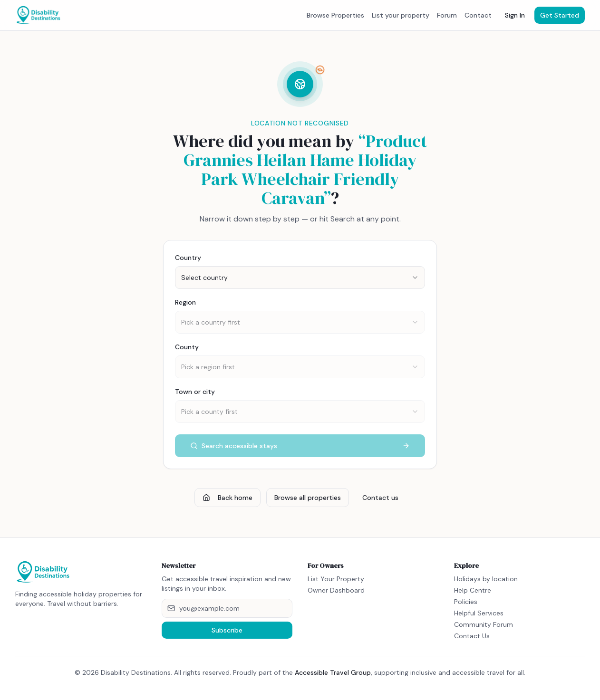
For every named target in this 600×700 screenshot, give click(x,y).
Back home (227, 498)
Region (185, 302)
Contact (478, 15)
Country (188, 258)
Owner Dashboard (336, 590)
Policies (466, 602)
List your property (401, 15)
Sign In (515, 15)
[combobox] (300, 278)
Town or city (195, 392)
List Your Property (336, 579)
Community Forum (484, 624)
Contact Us (472, 636)
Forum (447, 15)
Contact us (380, 498)
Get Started (560, 15)
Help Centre (473, 590)
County (187, 347)
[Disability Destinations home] (39, 15)
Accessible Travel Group (333, 672)
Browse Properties (335, 15)
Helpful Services (479, 613)
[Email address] (227, 608)
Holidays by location (486, 579)
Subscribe (227, 630)
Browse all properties (308, 498)
